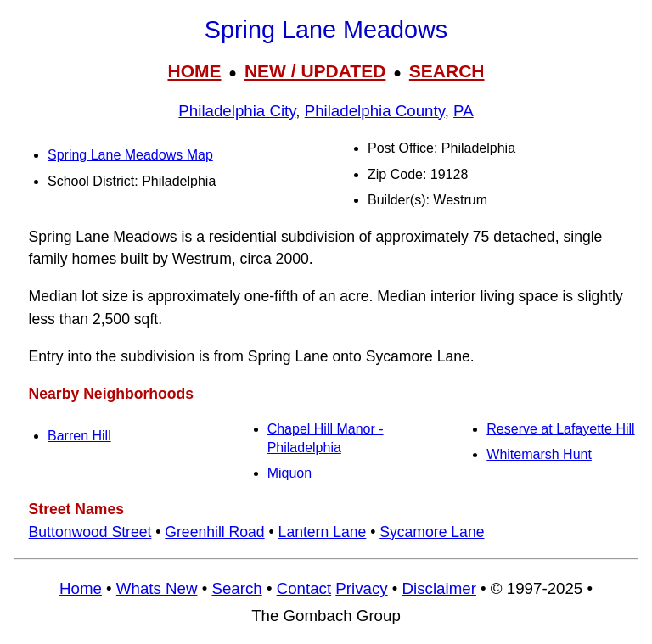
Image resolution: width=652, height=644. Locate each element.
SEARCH (447, 71)
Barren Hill (79, 436)
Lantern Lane (323, 532)
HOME (194, 71)
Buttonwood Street (90, 532)
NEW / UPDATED (315, 71)
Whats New (157, 588)
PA (464, 111)
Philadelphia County (375, 111)
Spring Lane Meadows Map (130, 155)
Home (81, 588)
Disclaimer (439, 588)
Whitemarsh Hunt (539, 454)
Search (236, 588)
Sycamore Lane (432, 532)
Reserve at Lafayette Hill (560, 429)
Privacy (361, 588)
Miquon (289, 473)
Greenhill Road (214, 532)
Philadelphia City (237, 111)
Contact (304, 588)
